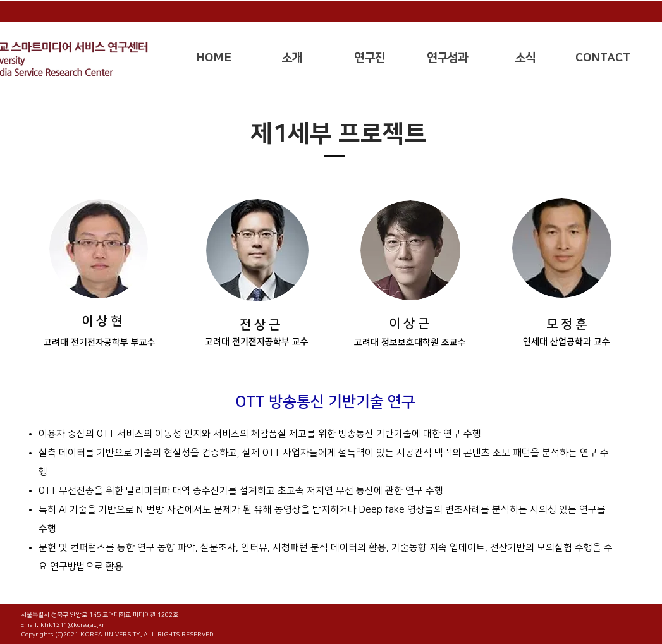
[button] (292, 58)
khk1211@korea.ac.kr (72, 625)
